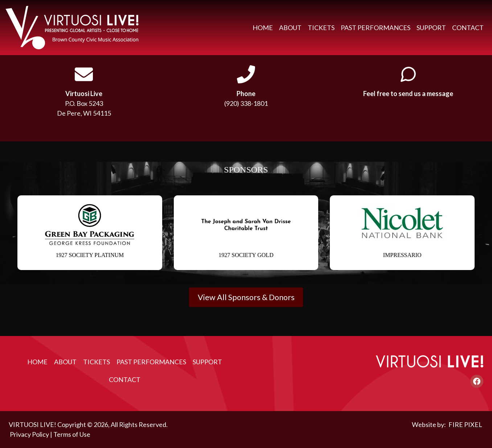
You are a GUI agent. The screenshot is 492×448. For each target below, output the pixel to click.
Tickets (321, 28)
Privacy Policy (29, 434)
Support (431, 28)
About (290, 28)
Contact (468, 28)
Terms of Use (72, 434)
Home (263, 28)
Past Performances (376, 28)
